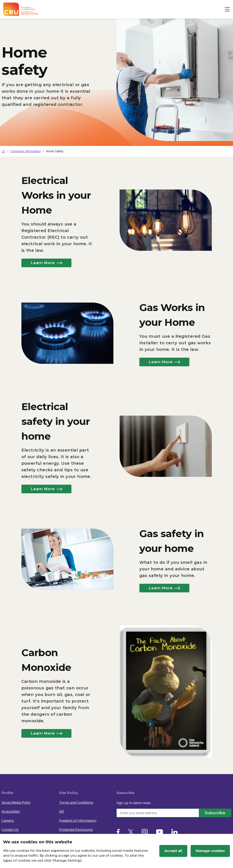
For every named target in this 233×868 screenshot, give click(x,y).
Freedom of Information (78, 821)
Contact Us (10, 830)
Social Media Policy (16, 802)
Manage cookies (210, 851)
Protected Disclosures (76, 830)
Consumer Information (26, 151)
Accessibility (11, 811)
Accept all (173, 851)
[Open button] (227, 9)
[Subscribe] (215, 813)
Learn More (47, 263)
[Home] (3, 151)
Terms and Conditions (76, 802)
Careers (8, 821)
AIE (62, 811)
